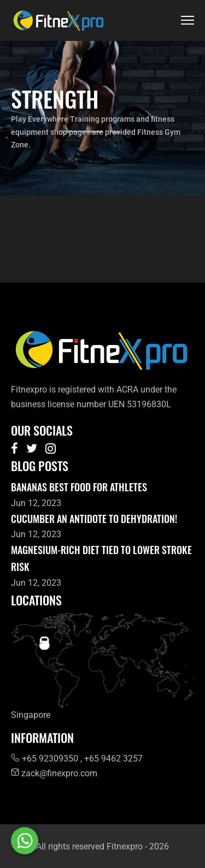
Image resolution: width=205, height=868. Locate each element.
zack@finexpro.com (54, 773)
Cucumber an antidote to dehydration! (94, 519)
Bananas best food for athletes (79, 487)
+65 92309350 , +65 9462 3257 (77, 759)
